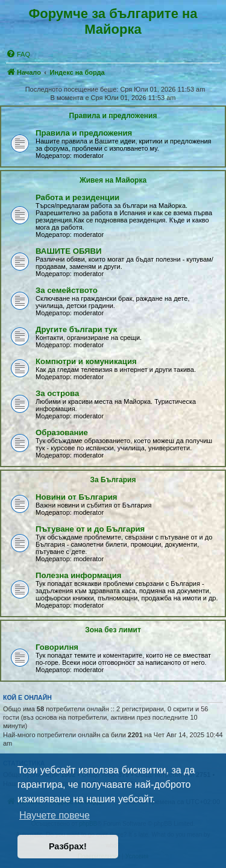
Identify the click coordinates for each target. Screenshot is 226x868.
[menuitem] (18, 54)
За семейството (67, 290)
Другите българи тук (76, 329)
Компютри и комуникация (86, 361)
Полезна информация (78, 575)
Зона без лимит (113, 630)
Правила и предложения (113, 116)
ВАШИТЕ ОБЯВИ (69, 251)
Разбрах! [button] (68, 846)
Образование (62, 432)
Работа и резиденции (77, 197)
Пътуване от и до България (90, 529)
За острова (57, 393)
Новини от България (77, 497)
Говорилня (57, 647)
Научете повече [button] (55, 815)
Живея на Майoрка (113, 180)
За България (113, 480)
